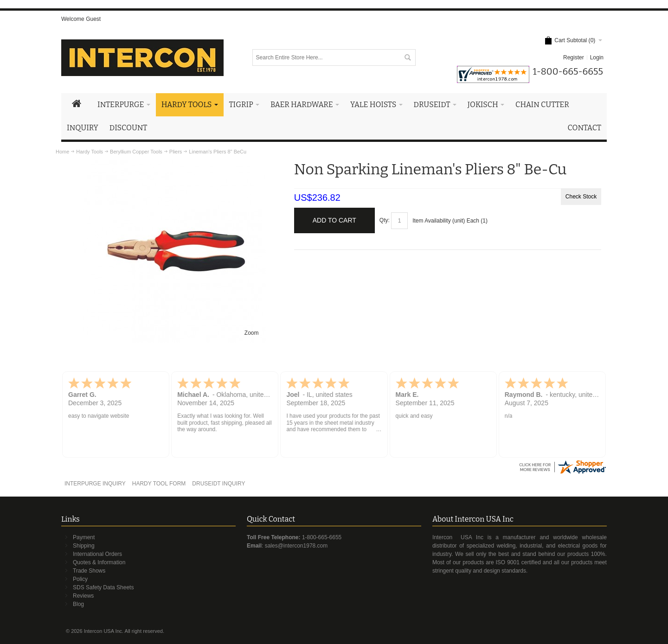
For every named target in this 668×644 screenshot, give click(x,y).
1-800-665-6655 (322, 537)
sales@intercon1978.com (296, 546)
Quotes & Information (99, 562)
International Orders (97, 554)
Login (597, 57)
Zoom (252, 333)
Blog (78, 604)
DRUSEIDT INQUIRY (218, 484)
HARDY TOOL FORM (159, 484)
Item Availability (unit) (439, 221)
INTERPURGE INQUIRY (95, 484)
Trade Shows (89, 571)
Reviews (83, 596)
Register (574, 57)
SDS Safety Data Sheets (103, 587)
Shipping (84, 546)
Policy (80, 579)
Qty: (385, 220)
